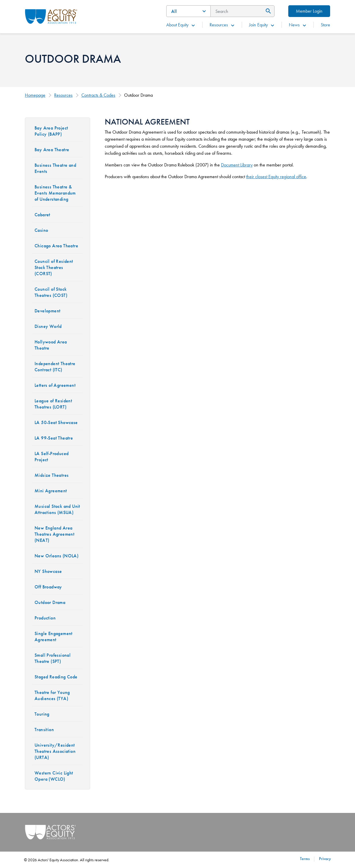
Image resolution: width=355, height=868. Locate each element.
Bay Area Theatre (52, 150)
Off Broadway (48, 587)
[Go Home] (51, 16)
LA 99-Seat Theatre (54, 438)
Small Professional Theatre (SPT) (53, 658)
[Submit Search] (267, 11)
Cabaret (42, 215)
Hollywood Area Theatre (51, 345)
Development (47, 311)
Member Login (309, 11)
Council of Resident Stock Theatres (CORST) (54, 267)
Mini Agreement (51, 491)
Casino (41, 230)
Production (45, 618)
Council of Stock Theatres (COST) (51, 292)
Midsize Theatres (52, 475)
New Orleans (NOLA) (56, 556)
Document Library (237, 165)
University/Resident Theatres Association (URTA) (55, 751)
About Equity (181, 25)
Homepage (35, 95)
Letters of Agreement (55, 385)
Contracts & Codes (98, 95)
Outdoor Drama (50, 602)
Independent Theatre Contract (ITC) (55, 367)
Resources (222, 25)
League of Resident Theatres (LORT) (53, 404)
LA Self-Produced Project (52, 457)
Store (325, 25)
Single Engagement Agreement (54, 636)
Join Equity (262, 25)
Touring (42, 714)
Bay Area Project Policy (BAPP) (51, 131)
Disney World (48, 326)
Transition (44, 730)
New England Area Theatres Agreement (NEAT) (54, 534)
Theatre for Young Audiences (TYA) (52, 695)
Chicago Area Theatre (56, 246)
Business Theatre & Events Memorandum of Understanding (55, 193)
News (298, 25)
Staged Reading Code (56, 677)
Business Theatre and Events (55, 168)
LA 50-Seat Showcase (56, 422)
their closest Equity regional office (276, 177)
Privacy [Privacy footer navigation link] (325, 859)
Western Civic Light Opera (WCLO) (54, 776)
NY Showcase (48, 571)
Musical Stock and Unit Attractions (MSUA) (57, 509)
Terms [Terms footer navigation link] (305, 859)
